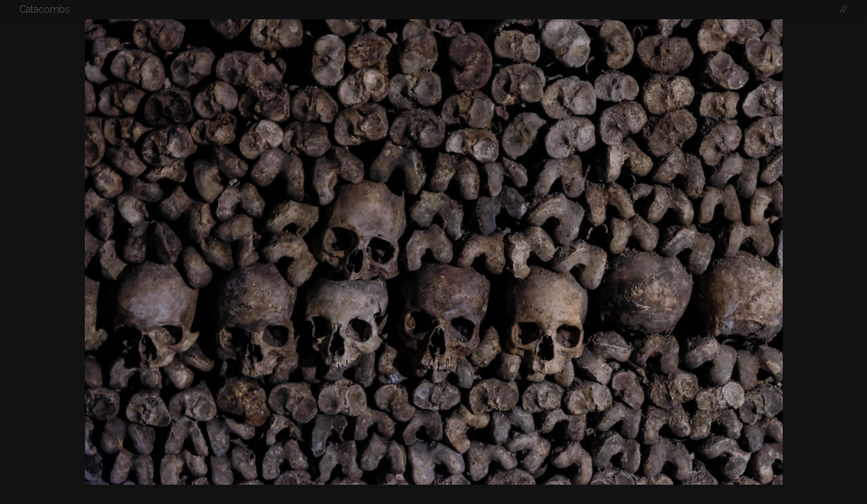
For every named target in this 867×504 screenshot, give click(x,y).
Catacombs (45, 9)
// (844, 9)
